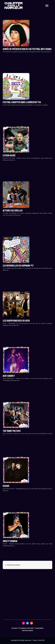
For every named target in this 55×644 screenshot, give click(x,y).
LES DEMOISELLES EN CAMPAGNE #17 (18, 266)
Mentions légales (27, 630)
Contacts (14, 628)
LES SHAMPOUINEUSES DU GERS (16, 321)
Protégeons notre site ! (26, 628)
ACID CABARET (9, 376)
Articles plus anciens (13, 565)
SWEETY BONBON (10, 541)
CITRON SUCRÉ (9, 156)
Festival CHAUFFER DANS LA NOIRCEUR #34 (22, 102)
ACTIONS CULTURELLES (13, 211)
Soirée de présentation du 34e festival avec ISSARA (27, 49)
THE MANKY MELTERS (12, 431)
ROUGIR (6, 486)
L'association (39, 628)
